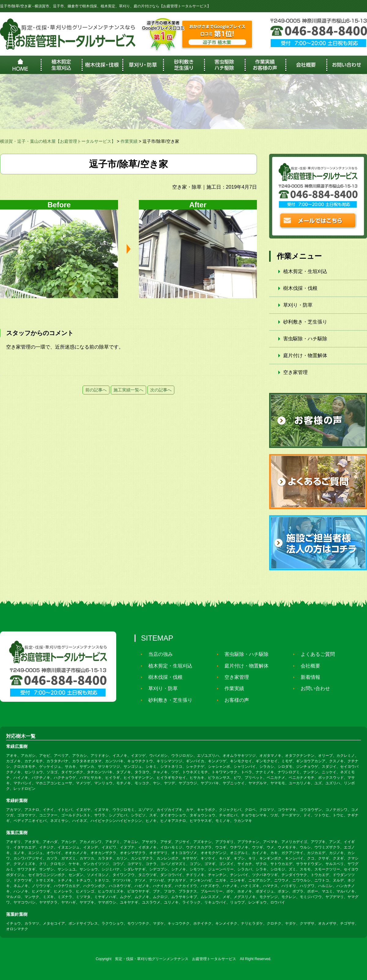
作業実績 (232, 688)
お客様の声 (234, 700)
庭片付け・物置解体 (305, 355)
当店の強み (158, 654)
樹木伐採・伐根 (300, 288)
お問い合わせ (313, 688)
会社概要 (308, 666)
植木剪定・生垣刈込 (305, 271)
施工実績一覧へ (128, 390)
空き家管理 (295, 372)
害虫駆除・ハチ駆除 (305, 339)
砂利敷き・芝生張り (305, 322)
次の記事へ (161, 390)
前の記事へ (96, 390)
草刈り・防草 (298, 305)
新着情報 (308, 677)
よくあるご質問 (315, 654)
